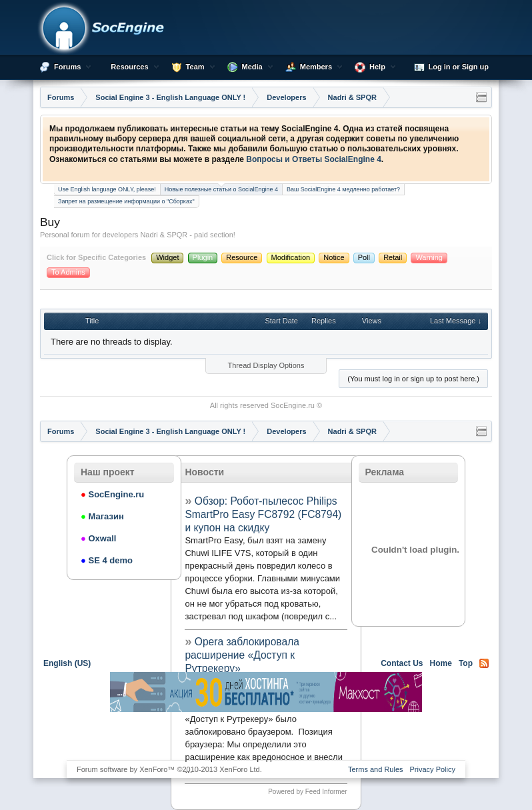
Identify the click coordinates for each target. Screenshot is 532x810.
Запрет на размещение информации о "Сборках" (126, 201)
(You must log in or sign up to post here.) (413, 379)
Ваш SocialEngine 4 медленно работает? (343, 189)
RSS (484, 663)
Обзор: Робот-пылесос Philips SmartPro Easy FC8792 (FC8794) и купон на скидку (263, 514)
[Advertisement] (266, 735)
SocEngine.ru (293, 405)
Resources (129, 67)
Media (252, 67)
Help (377, 67)
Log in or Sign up (451, 67)
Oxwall (98, 538)
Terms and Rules (376, 769)
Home (441, 663)
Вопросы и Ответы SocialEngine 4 (313, 159)
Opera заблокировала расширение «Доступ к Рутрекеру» (242, 655)
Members (316, 67)
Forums (67, 67)
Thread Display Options (266, 365)
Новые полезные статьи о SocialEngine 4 (221, 188)
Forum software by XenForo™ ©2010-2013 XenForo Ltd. (169, 769)
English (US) (67, 663)
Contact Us (402, 663)
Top (466, 663)
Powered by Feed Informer (307, 792)
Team (195, 67)
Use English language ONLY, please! (107, 189)
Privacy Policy (433, 769)
